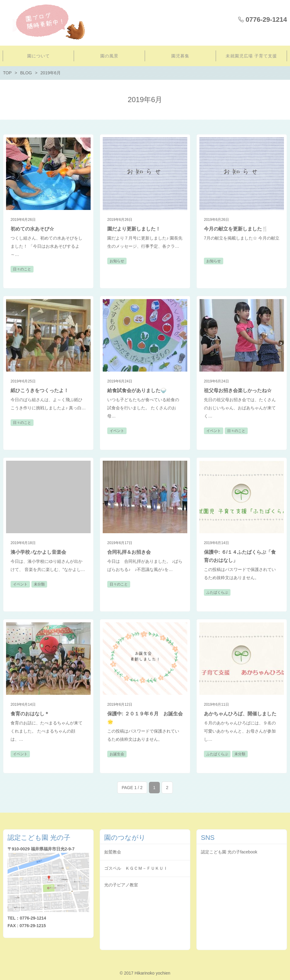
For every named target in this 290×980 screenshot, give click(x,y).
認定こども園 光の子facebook (229, 852)
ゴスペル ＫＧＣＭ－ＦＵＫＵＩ (136, 868)
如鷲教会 (113, 852)
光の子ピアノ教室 (121, 885)
